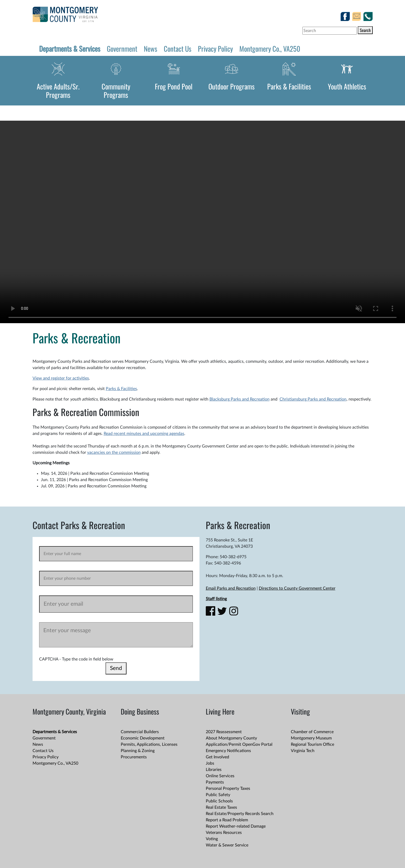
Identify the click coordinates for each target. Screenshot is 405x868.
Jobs (210, 763)
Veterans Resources (224, 833)
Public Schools (219, 801)
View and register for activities (61, 378)
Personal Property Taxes (228, 789)
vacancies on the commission (114, 452)
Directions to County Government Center (297, 588)
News (151, 49)
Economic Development (143, 738)
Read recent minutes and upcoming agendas (144, 434)
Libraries (214, 770)
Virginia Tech (303, 751)
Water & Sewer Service (227, 845)
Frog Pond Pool (174, 86)
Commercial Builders (140, 732)
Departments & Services (70, 49)
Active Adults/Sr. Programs (58, 90)
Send (116, 668)
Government (122, 49)
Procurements (134, 757)
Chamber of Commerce (312, 732)
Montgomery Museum (311, 738)
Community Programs (116, 90)
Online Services (220, 776)
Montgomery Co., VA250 (270, 49)
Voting (212, 839)
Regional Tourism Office (312, 744)
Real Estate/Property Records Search (240, 814)
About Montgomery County (231, 738)
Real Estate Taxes (221, 807)
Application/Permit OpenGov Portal (239, 744)
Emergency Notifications (228, 751)
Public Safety (218, 795)
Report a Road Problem (227, 820)
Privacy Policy (215, 49)
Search (365, 30)
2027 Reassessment (224, 732)
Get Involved (217, 757)
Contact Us (178, 49)
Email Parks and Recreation (231, 588)
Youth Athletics (347, 86)
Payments (215, 782)
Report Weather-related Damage (236, 826)
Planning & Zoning (138, 751)
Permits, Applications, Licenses (149, 744)
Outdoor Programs (232, 86)
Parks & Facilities (289, 86)
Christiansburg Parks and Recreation (313, 399)
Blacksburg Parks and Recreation (240, 399)
